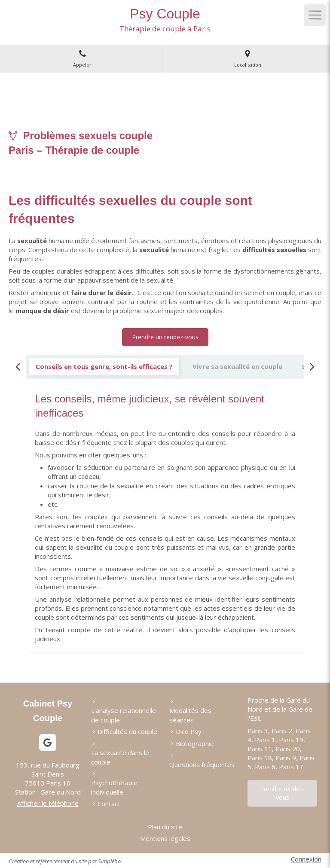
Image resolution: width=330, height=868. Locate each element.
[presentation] (104, 367)
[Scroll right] (312, 367)
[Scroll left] (18, 367)
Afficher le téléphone (48, 803)
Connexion (306, 859)
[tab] (104, 367)
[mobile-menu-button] (315, 15)
